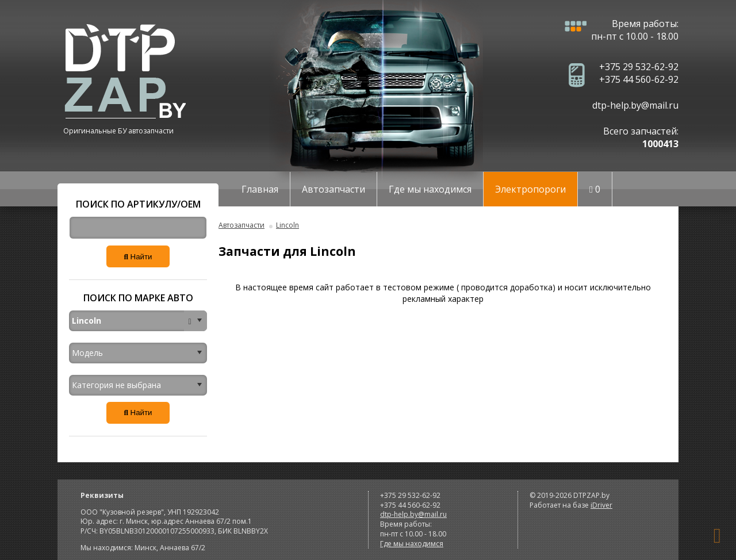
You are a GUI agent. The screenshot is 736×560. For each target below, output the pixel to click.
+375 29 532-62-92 (639, 67)
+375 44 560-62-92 (639, 79)
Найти (138, 257)
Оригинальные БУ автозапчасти (118, 131)
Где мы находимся (430, 189)
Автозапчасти (333, 189)
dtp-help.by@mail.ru (635, 105)
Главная (260, 189)
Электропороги (530, 189)
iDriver (601, 505)
